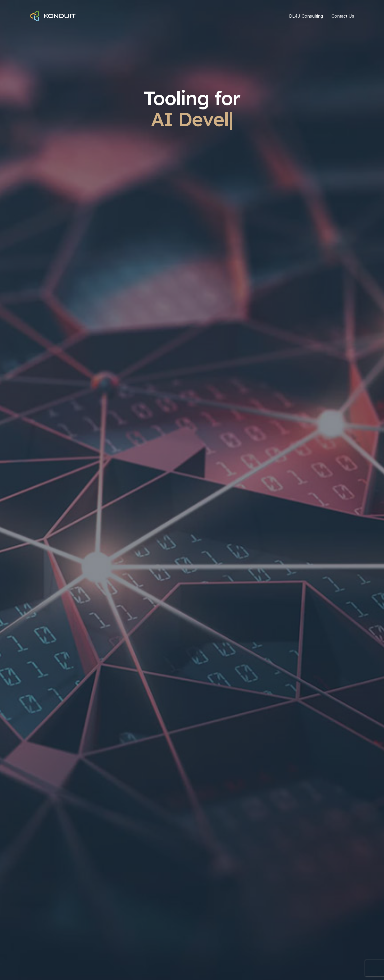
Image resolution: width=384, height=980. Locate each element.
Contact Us (343, 16)
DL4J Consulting (306, 16)
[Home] (53, 16)
